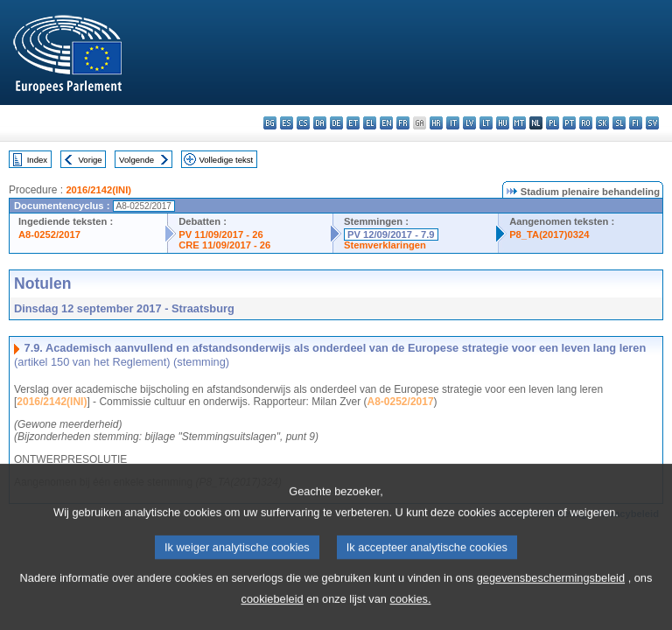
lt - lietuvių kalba (486, 123)
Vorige (91, 160)
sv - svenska (652, 123)
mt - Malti (519, 123)
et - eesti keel (353, 123)
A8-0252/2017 (49, 234)
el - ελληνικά (370, 123)
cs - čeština (303, 123)
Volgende (136, 160)
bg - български (270, 123)
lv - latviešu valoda (469, 123)
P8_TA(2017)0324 (549, 234)
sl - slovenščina (619, 123)
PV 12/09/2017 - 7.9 (391, 234)
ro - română (586, 123)
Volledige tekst (226, 160)
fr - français (403, 123)
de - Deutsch (336, 123)
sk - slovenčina (602, 123)
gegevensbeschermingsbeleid (551, 603)
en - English (386, 123)
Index (37, 160)
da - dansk (320, 123)
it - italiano (453, 123)
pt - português (569, 123)
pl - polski (553, 123)
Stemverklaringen (385, 245)
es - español (287, 123)
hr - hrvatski (436, 123)
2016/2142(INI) (98, 190)
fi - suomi (636, 123)
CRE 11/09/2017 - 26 (224, 245)
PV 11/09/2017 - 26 (220, 234)
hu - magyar (503, 123)
